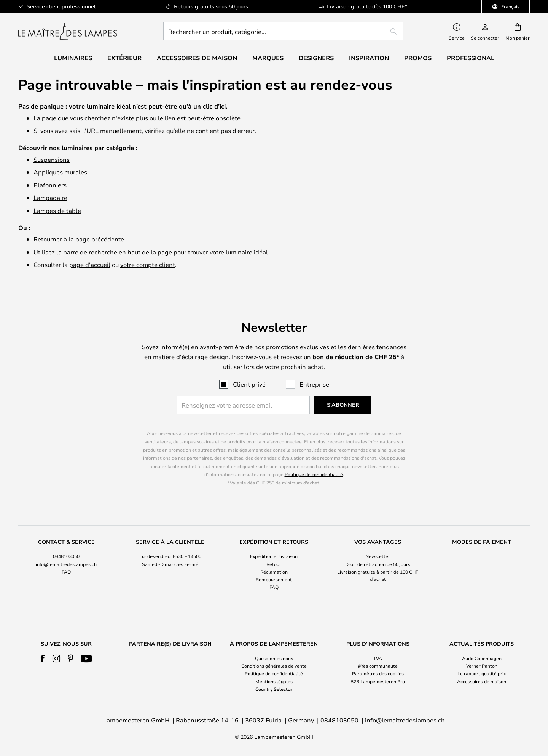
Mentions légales (274, 681)
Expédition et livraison (274, 556)
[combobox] (283, 31)
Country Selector (274, 689)
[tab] (66, 565)
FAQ (66, 572)
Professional (471, 58)
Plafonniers (50, 185)
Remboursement (274, 579)
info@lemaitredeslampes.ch (66, 564)
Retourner (48, 239)
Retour (274, 564)
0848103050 (66, 556)
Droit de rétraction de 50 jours (378, 564)
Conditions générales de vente (274, 666)
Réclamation (274, 572)
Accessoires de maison (482, 681)
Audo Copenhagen (482, 658)
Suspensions (52, 159)
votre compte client (148, 265)
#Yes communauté (378, 666)
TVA (378, 658)
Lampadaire (50, 197)
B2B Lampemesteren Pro (378, 681)
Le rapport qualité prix (482, 674)
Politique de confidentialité (314, 474)
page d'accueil (90, 265)
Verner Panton (482, 666)
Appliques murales (60, 172)
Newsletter (378, 556)
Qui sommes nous (274, 658)
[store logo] (68, 31)
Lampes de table (57, 210)
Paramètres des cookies (378, 674)
